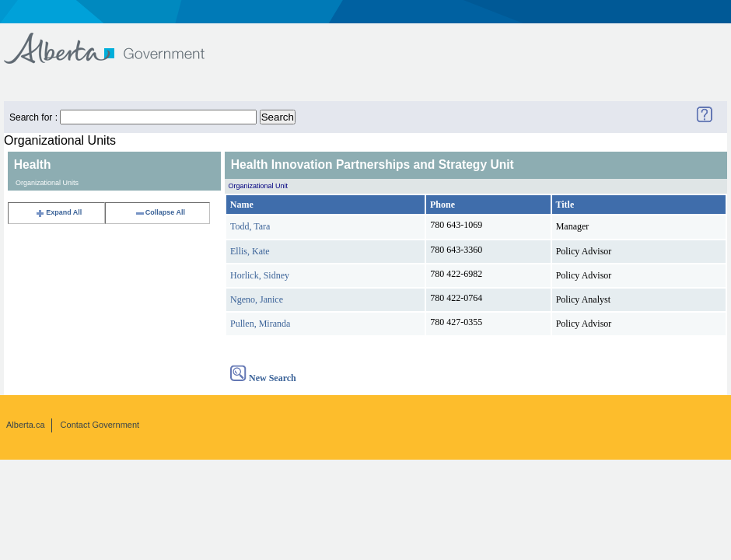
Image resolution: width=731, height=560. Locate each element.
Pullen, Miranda (260, 324)
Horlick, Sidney (260, 275)
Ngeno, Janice (257, 299)
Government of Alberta (117, 41)
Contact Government (100, 425)
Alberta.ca (26, 425)
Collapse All (160, 212)
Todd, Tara (250, 226)
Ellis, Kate (250, 251)
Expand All (58, 212)
